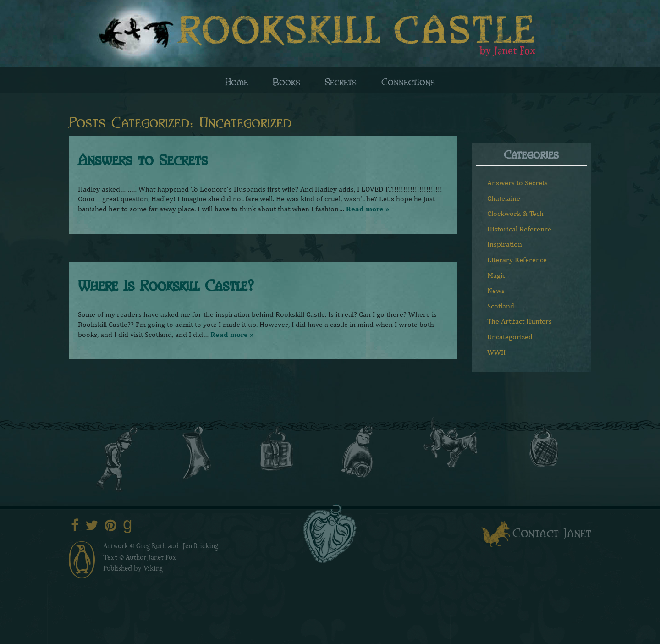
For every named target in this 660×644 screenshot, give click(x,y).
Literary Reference (517, 260)
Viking (153, 569)
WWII (496, 352)
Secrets (341, 81)
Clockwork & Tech (515, 213)
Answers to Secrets (143, 159)
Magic (496, 275)
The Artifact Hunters (520, 321)
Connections (408, 81)
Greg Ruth (151, 547)
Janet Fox (162, 558)
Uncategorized (510, 337)
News (496, 290)
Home (236, 81)
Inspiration (505, 244)
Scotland (501, 306)
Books (286, 81)
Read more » (368, 209)
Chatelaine (504, 198)
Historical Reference (519, 229)
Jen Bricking (200, 547)
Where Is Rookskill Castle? (166, 284)
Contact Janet (552, 532)
